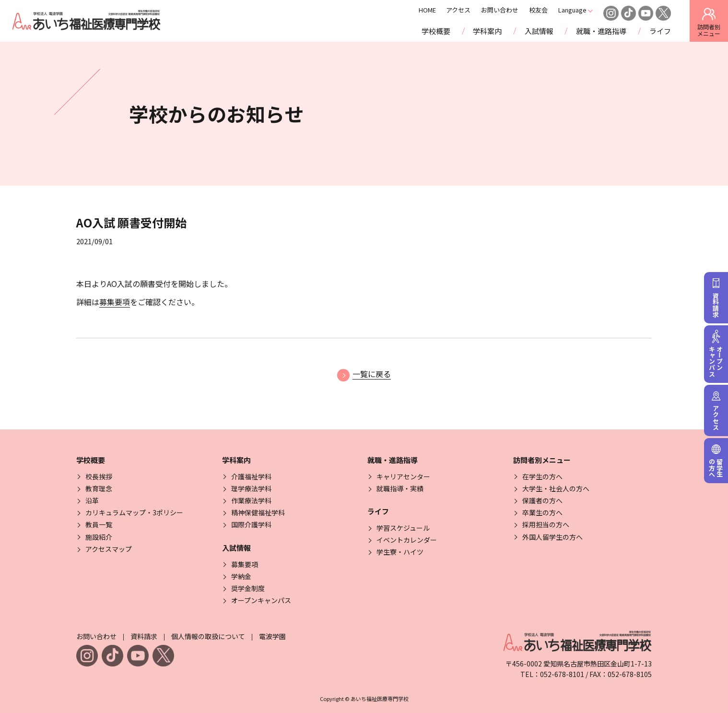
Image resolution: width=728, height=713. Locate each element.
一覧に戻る (364, 374)
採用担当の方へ (546, 524)
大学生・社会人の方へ (556, 488)
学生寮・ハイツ (400, 552)
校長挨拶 (99, 476)
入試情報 (539, 31)
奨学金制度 (248, 588)
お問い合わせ (512, 10)
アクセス (471, 10)
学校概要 (436, 31)
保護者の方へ (542, 500)
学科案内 (487, 31)
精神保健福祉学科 (258, 512)
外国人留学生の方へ (552, 537)
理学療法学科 (251, 488)
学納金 (241, 576)
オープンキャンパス (261, 600)
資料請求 (144, 636)
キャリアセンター (403, 476)
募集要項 (115, 302)
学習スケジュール (403, 528)
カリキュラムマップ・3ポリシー (134, 512)
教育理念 (99, 488)
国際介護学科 (251, 524)
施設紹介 (99, 537)
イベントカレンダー (407, 540)
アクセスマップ (109, 549)
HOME (439, 10)
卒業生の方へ (542, 512)
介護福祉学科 (251, 476)
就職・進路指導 (601, 31)
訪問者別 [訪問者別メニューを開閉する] (709, 22)
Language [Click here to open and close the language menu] (584, 10)
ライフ (660, 31)
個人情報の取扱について (208, 636)
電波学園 (272, 636)
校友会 (550, 10)
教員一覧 (99, 524)
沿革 (92, 500)
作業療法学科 (251, 500)
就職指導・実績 (400, 488)
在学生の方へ (542, 476)
